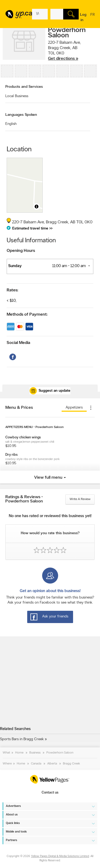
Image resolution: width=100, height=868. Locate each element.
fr (93, 18)
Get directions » (63, 59)
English (11, 124)
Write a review (80, 499)
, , (64, 51)
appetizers (74, 408)
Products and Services (24, 87)
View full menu (48, 478)
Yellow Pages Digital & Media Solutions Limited (60, 856)
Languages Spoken (21, 115)
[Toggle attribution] (37, 207)
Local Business (17, 96)
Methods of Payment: (27, 315)
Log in (83, 17)
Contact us (50, 793)
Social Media (18, 343)
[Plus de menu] (91, 408)
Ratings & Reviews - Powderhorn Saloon (24, 499)
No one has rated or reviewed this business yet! (50, 516)
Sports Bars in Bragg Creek (22, 739)
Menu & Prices (19, 408)
